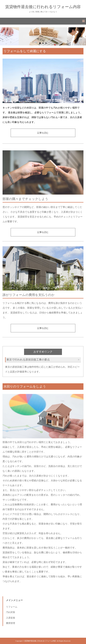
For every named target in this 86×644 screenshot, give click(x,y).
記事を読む (43, 133)
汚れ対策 (11, 612)
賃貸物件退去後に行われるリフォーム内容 (43, 7)
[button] (43, 21)
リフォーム (12, 607)
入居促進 (11, 618)
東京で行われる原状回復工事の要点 (28, 360)
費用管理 (11, 623)
